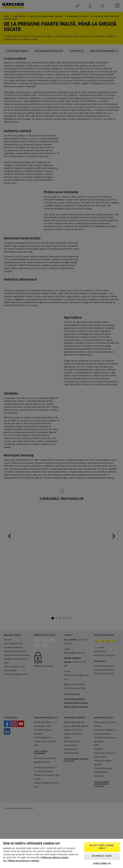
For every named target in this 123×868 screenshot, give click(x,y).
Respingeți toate (102, 856)
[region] (61, 853)
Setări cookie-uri (102, 863)
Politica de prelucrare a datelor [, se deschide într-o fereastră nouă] (23, 861)
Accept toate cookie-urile (102, 847)
